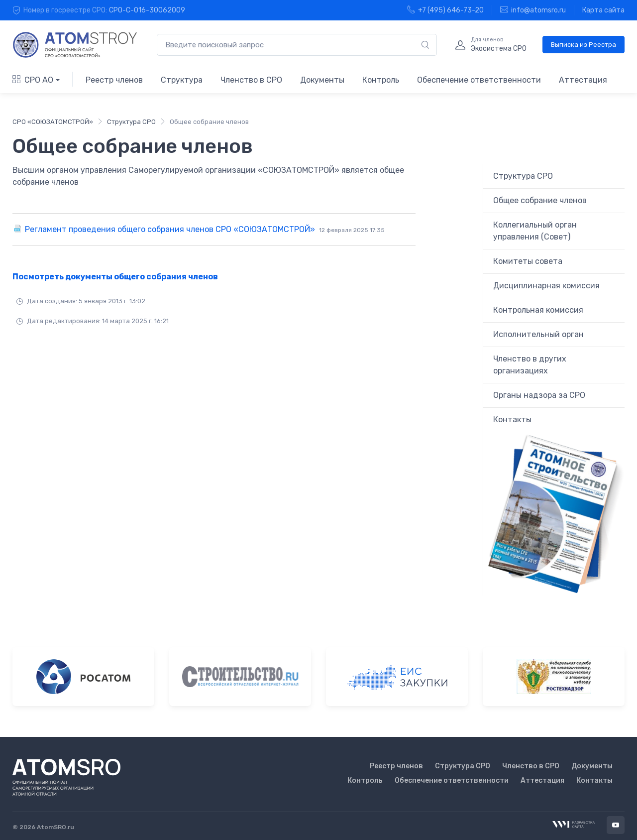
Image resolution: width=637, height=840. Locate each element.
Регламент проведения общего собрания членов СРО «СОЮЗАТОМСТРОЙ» (205, 229)
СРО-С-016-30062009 (147, 10)
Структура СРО (131, 122)
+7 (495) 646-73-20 (445, 10)
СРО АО (33, 80)
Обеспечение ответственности (479, 80)
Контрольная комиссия (538, 310)
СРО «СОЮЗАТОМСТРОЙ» (53, 122)
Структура (182, 80)
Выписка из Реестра (584, 45)
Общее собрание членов (540, 200)
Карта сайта (603, 10)
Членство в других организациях (530, 365)
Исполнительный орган (538, 334)
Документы (322, 80)
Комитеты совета (528, 261)
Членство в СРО (251, 80)
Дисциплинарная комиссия (546, 286)
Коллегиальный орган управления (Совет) (535, 231)
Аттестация (583, 80)
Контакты (512, 420)
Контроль (381, 80)
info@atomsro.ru (533, 10)
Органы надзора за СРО (539, 395)
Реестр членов (114, 80)
